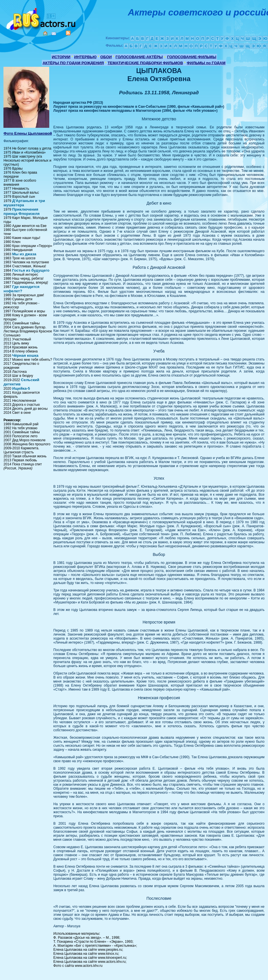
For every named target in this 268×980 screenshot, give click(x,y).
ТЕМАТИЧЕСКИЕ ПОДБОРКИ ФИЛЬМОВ (145, 63)
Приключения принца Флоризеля (21, 211)
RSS (68, 33)
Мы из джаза (24, 254)
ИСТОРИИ (61, 57)
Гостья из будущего (31, 270)
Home (45, 33)
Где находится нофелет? (21, 289)
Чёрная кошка (25, 355)
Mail (54, 34)
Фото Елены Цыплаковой (28, 133)
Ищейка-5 (21, 388)
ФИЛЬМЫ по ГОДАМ (206, 63)
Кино (42, 18)
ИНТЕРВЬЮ (85, 57)
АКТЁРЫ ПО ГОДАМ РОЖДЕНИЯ (73, 63)
